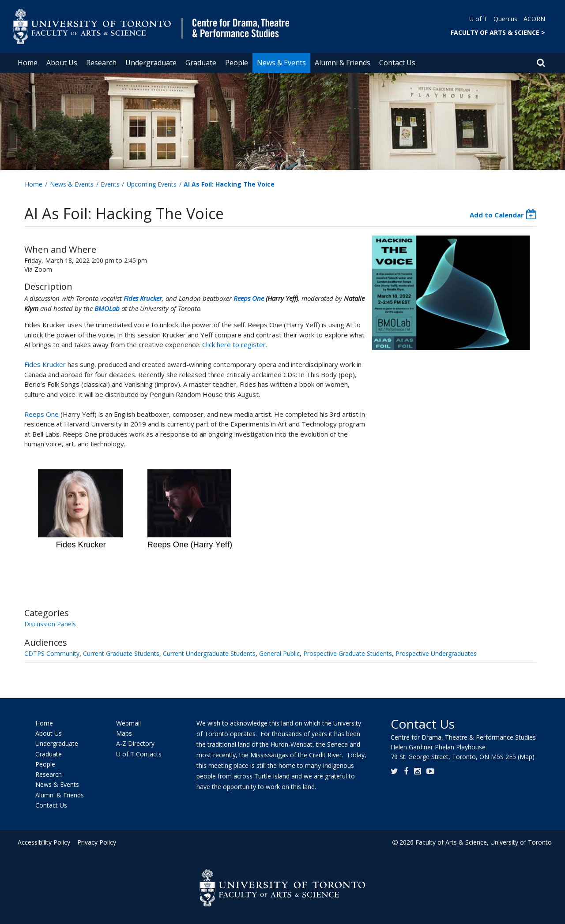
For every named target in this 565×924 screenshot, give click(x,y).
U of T (478, 19)
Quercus (505, 19)
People (237, 63)
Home (28, 63)
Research (101, 63)
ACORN (534, 19)
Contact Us (397, 63)
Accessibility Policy (44, 842)
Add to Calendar (497, 215)
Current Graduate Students (121, 653)
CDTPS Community (52, 653)
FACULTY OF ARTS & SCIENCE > (498, 32)
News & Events (281, 63)
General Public (279, 653)
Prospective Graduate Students (348, 653)
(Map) (526, 757)
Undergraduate (151, 63)
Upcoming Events (152, 184)
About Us (62, 63)
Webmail (128, 723)
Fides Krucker (143, 298)
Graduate (201, 63)
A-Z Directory (135, 744)
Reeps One (249, 298)
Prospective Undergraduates (436, 653)
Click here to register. (235, 344)
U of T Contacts (139, 754)
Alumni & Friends (343, 63)
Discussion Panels (50, 624)
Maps (124, 733)
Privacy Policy (96, 842)
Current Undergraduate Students (209, 653)
